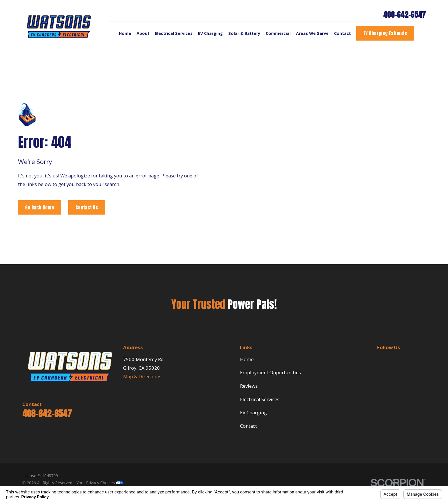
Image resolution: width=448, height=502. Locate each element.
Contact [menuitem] (342, 33)
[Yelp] (408, 358)
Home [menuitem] (125, 33)
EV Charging (253, 412)
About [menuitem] (143, 33)
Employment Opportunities (270, 372)
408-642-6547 (404, 15)
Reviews (249, 386)
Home (247, 359)
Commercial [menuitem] (278, 33)
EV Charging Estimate (385, 33)
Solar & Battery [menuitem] (244, 33)
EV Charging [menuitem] (210, 33)
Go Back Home (40, 207)
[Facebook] (422, 358)
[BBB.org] (380, 358)
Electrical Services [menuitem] (174, 33)
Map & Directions (142, 376)
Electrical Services (260, 399)
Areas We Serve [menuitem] (312, 33)
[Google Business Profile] (394, 358)
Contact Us (87, 207)
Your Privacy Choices (100, 483)
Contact (248, 426)
